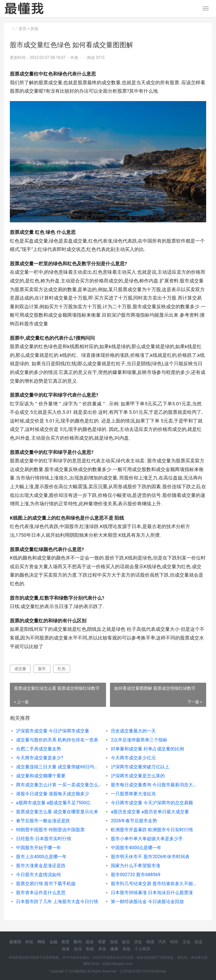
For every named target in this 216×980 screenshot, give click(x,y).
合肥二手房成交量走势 (39, 749)
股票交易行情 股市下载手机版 (46, 884)
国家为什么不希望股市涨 (136, 866)
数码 (78, 942)
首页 (22, 29)
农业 (102, 949)
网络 (41, 942)
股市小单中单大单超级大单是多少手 (147, 839)
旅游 (90, 942)
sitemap (160, 971)
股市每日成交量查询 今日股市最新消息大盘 (154, 785)
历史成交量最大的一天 (133, 731)
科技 (29, 942)
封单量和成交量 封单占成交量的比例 (147, 749)
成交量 (20, 669)
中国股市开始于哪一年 (39, 848)
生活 (78, 949)
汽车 (162, 942)
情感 (150, 942)
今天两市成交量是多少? (40, 758)
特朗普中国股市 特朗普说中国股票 (50, 830)
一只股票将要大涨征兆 (133, 794)
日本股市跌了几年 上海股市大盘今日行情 (57, 902)
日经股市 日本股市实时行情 (44, 839)
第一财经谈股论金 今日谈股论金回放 (147, 902)
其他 (34, 29)
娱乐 (126, 942)
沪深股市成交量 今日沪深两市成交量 (53, 731)
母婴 (102, 942)
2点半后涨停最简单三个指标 (139, 740)
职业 (199, 942)
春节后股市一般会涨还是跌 (43, 821)
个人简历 (142, 949)
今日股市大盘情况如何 (39, 875)
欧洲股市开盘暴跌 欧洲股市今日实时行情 (152, 830)
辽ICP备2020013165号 (137, 971)
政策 (66, 949)
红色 (62, 669)
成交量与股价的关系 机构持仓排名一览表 (57, 740)
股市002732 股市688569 (136, 875)
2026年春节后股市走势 (134, 821)
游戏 (114, 942)
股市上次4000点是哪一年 (41, 857)
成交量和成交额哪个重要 (41, 776)
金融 (53, 942)
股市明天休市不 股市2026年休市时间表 (150, 857)
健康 (114, 949)
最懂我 (15, 942)
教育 (66, 942)
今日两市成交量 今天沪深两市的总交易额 (152, 803)
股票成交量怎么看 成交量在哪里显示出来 (57, 812)
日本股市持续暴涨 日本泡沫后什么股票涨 (152, 893)
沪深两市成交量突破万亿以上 (140, 767)
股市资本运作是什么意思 (41, 893)
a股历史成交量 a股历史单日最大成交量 (150, 812)
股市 (42, 669)
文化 (186, 942)
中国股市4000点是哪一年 (136, 848)
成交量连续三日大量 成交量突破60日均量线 (59, 767)
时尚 (174, 942)
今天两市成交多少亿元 (133, 758)
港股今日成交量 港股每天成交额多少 (53, 794)
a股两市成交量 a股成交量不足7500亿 (53, 803)
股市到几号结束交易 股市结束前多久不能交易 (154, 884)
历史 (138, 942)
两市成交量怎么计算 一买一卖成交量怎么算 (59, 785)
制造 (90, 949)
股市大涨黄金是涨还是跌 (41, 866)
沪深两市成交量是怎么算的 (138, 776)
